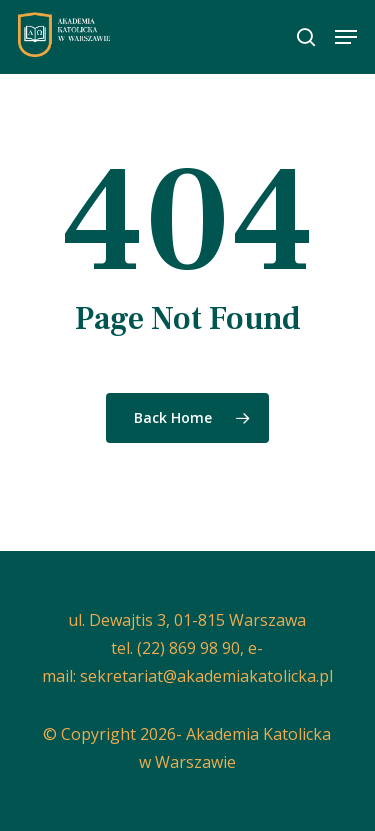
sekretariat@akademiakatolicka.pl (206, 676)
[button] (346, 37)
